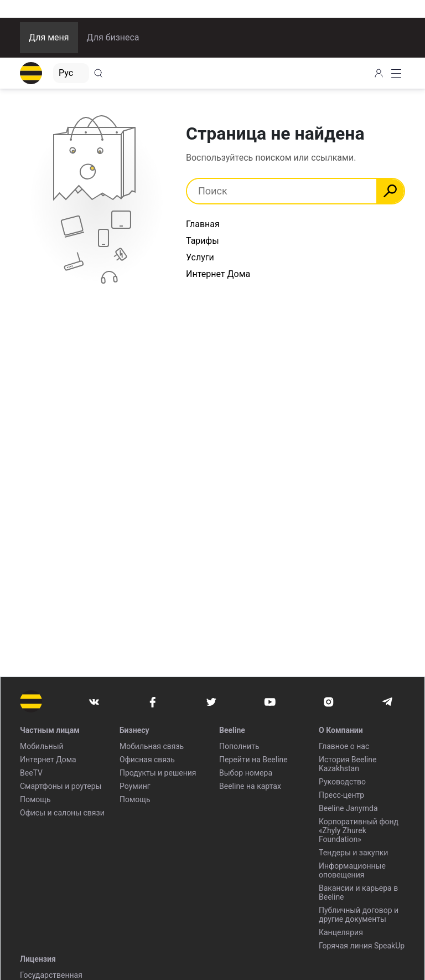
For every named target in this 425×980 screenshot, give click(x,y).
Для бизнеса (113, 37)
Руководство (342, 782)
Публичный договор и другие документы (359, 915)
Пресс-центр (341, 795)
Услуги (200, 257)
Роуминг (135, 786)
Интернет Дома (218, 274)
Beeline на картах (250, 786)
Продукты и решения (158, 773)
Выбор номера (246, 773)
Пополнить (239, 746)
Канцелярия (341, 932)
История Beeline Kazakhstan (348, 764)
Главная (203, 224)
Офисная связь (147, 760)
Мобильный (42, 746)
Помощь (35, 799)
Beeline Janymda (348, 808)
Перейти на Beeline (253, 760)
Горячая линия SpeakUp (362, 946)
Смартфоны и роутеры (61, 786)
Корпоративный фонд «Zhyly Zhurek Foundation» (359, 830)
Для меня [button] (49, 37)
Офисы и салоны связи (62, 813)
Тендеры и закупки (353, 853)
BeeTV (31, 773)
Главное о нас (344, 746)
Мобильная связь (152, 746)
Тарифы (203, 241)
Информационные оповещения (352, 870)
